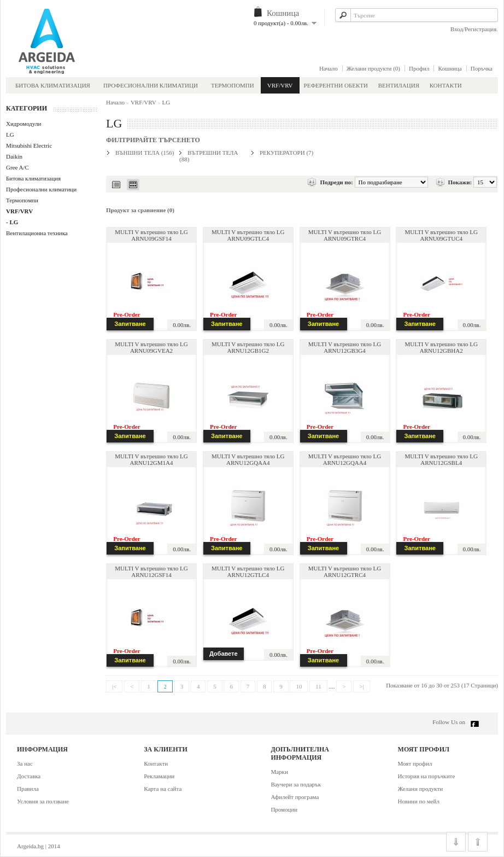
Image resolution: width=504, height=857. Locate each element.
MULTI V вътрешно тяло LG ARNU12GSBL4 (441, 459)
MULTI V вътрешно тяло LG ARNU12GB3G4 (345, 347)
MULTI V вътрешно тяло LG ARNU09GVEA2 (151, 347)
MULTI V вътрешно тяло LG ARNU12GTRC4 (345, 572)
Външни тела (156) (145, 153)
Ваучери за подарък (296, 784)
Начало (329, 68)
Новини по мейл (419, 801)
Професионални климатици (151, 85)
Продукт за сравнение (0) (140, 210)
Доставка (29, 776)
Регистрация (480, 29)
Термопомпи (233, 85)
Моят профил (415, 763)
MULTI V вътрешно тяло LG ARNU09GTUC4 (441, 235)
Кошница (450, 68)
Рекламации (159, 776)
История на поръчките (427, 776)
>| (361, 686)
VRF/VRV (280, 85)
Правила (28, 789)
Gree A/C (17, 167)
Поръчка (482, 68)
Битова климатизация (53, 85)
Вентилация (400, 85)
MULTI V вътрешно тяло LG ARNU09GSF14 (151, 235)
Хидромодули (24, 124)
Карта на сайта (163, 789)
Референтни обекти (336, 85)
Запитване (130, 324)
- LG (12, 222)
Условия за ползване (43, 801)
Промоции (284, 809)
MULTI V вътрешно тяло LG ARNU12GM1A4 (151, 459)
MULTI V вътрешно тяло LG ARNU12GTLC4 (248, 572)
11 (318, 686)
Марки (279, 772)
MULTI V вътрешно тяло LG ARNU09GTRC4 (345, 235)
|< (114, 686)
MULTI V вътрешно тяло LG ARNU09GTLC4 (248, 235)
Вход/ (458, 29)
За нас (25, 763)
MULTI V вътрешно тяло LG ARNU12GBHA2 (441, 347)
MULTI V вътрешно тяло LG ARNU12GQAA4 (248, 459)
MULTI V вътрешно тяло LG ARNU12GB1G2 (248, 347)
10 (299, 686)
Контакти (446, 85)
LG (10, 135)
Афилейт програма (295, 797)
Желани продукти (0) (373, 68)
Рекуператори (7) (286, 153)
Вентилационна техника (37, 233)
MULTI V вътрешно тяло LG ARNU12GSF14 (151, 572)
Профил (419, 68)
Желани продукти (421, 789)
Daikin (14, 156)
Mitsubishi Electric (29, 145)
